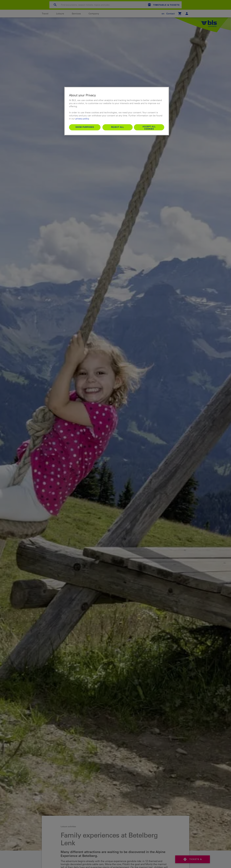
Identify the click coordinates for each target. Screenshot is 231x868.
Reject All (118, 127)
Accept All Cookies (149, 128)
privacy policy (82, 119)
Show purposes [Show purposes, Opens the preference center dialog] (85, 127)
